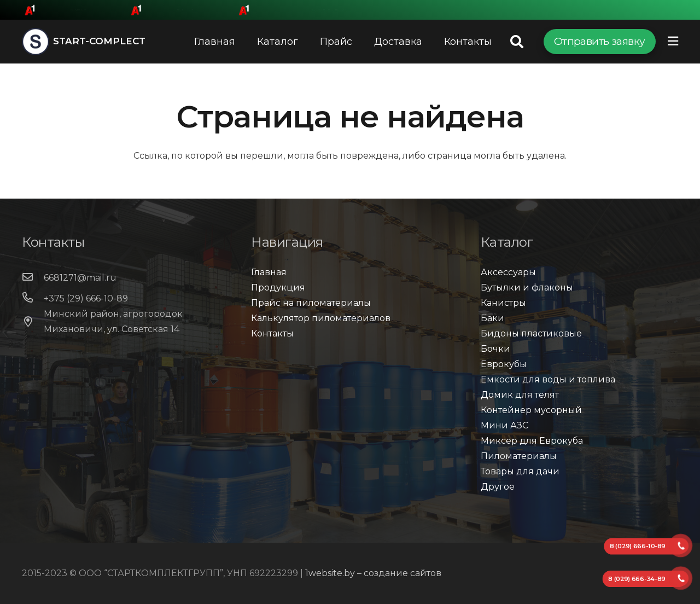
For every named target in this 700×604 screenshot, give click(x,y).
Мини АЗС (504, 425)
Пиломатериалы (519, 456)
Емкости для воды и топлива (548, 379)
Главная (269, 272)
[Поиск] (517, 42)
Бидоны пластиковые (531, 333)
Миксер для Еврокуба (532, 441)
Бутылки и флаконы (527, 288)
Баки (492, 318)
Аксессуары (508, 272)
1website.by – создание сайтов (373, 573)
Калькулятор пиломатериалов (321, 318)
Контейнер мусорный (531, 410)
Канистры (503, 303)
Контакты (272, 333)
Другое (498, 487)
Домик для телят (520, 395)
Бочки (495, 349)
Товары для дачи (520, 471)
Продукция (278, 288)
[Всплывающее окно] (673, 41)
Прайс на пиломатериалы (311, 303)
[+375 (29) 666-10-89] (33, 299)
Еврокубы (504, 364)
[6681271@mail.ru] (33, 278)
